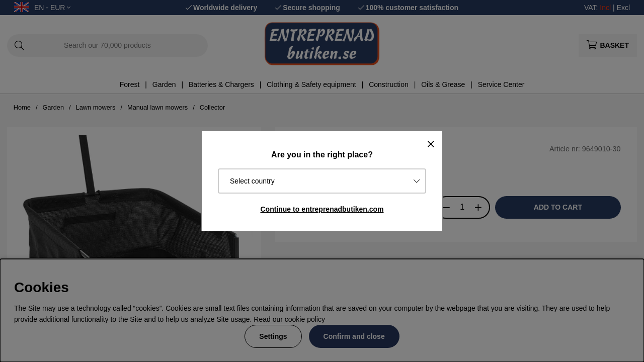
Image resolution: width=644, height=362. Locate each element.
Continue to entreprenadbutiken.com (322, 209)
